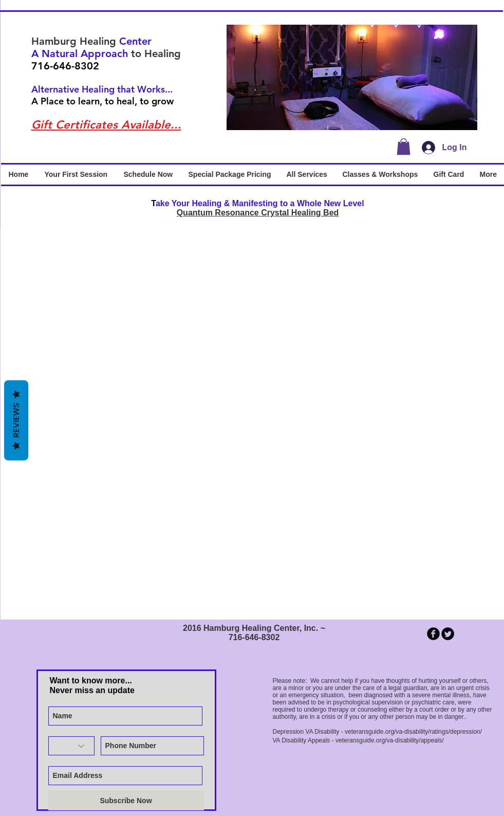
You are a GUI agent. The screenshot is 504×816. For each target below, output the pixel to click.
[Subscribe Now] (126, 801)
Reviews (16, 420)
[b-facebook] (433, 634)
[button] (352, 77)
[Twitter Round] (448, 634)
